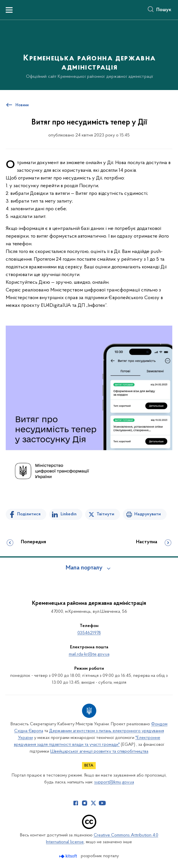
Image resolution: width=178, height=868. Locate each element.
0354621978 (89, 633)
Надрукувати (148, 514)
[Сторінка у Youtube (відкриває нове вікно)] (102, 803)
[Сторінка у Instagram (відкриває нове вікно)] (85, 803)
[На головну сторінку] (89, 55)
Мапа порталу (84, 568)
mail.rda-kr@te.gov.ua (89, 654)
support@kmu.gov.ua (114, 782)
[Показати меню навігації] (9, 10)
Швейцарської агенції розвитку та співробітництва (99, 751)
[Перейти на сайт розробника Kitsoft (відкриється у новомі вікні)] (69, 856)
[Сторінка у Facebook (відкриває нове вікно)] (76, 803)
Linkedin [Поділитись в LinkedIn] (69, 514)
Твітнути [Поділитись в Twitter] (105, 514)
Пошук (164, 10)
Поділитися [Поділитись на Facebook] (29, 514)
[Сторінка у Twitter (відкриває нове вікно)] (93, 803)
